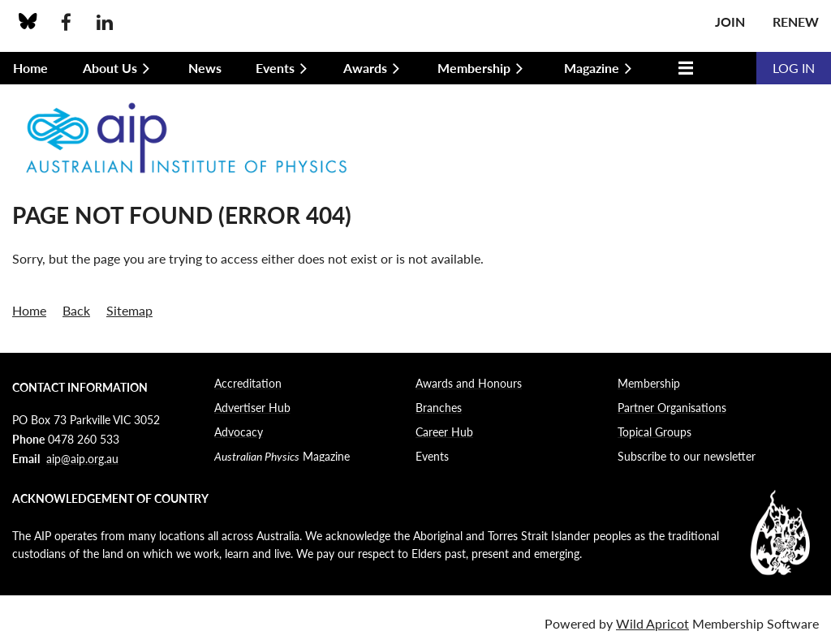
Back (76, 310)
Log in (794, 68)
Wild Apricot (652, 623)
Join (730, 21)
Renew (796, 21)
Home (29, 310)
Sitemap (129, 310)
